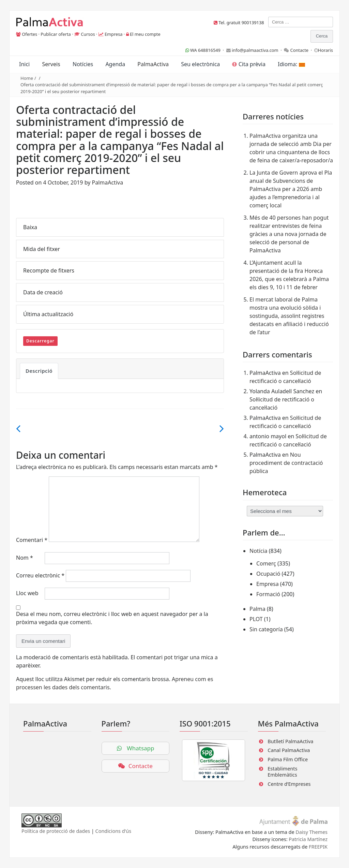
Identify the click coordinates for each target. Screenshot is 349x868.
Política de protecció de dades (56, 831)
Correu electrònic (40, 575)
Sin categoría (266, 629)
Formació (268, 594)
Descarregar (40, 341)
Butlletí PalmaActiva (290, 741)
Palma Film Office (288, 759)
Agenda (115, 64)
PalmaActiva (153, 64)
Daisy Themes (312, 832)
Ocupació (268, 574)
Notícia (259, 551)
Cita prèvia (249, 64)
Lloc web (27, 593)
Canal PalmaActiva (289, 750)
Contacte (300, 50)
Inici (24, 64)
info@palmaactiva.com (255, 50)
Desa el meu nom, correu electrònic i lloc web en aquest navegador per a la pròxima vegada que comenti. (112, 618)
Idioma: (291, 64)
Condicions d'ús (113, 831)
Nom (25, 558)
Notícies (83, 64)
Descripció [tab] (39, 371)
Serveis (51, 64)
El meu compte (145, 34)
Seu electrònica (200, 64)
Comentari (32, 540)
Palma (257, 609)
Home (27, 78)
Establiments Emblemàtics (282, 772)
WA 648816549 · (206, 50)
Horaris (325, 50)
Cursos (88, 34)
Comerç (266, 563)
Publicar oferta (56, 34)
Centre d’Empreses (289, 784)
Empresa (114, 34)
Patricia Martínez (308, 839)
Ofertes (29, 34)
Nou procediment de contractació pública (286, 463)
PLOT (256, 619)
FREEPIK (318, 847)
